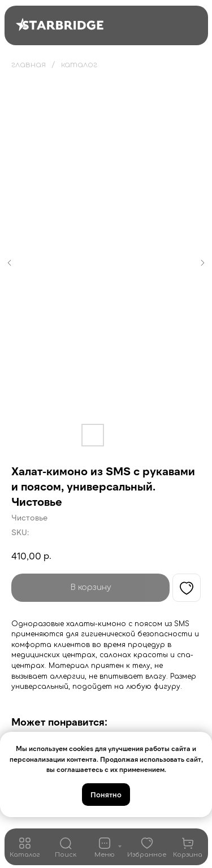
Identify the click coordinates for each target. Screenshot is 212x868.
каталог (79, 65)
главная (29, 65)
